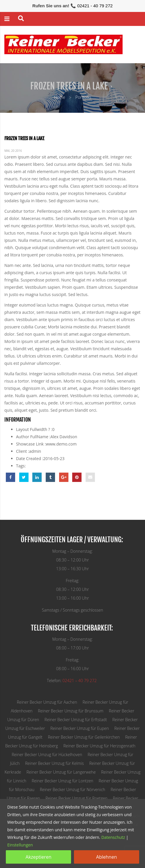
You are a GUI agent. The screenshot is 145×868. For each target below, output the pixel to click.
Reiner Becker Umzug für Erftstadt (76, 720)
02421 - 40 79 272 (95, 6)
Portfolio (83, 97)
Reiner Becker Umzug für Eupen (80, 728)
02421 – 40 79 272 (80, 681)
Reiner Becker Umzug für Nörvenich (73, 789)
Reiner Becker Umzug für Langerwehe (61, 772)
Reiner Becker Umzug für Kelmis (54, 763)
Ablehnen (106, 857)
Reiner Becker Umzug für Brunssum (71, 711)
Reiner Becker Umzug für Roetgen (76, 798)
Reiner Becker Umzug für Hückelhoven (47, 755)
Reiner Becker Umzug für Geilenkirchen (84, 737)
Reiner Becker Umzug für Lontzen (62, 781)
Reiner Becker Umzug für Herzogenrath (99, 746)
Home (59, 97)
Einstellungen (20, 845)
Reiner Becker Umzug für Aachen (47, 702)
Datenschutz (113, 837)
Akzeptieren (39, 857)
